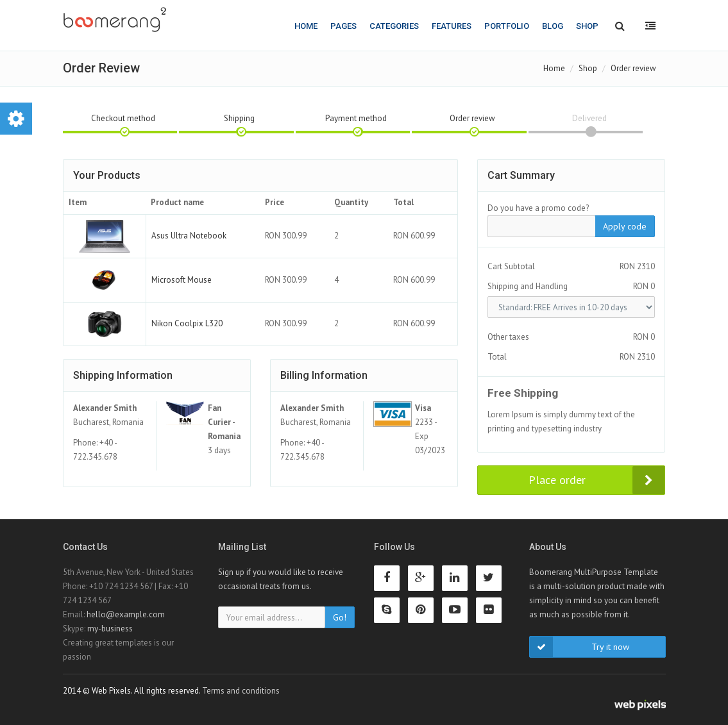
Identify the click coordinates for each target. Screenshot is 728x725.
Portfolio (507, 26)
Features (452, 26)
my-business (110, 629)
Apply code (625, 226)
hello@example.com (126, 614)
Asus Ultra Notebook (189, 236)
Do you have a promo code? (538, 208)
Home (306, 26)
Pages (343, 26)
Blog (553, 26)
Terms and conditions (241, 691)
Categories (394, 26)
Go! (340, 617)
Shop (587, 26)
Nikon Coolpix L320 (187, 323)
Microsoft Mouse (182, 280)
